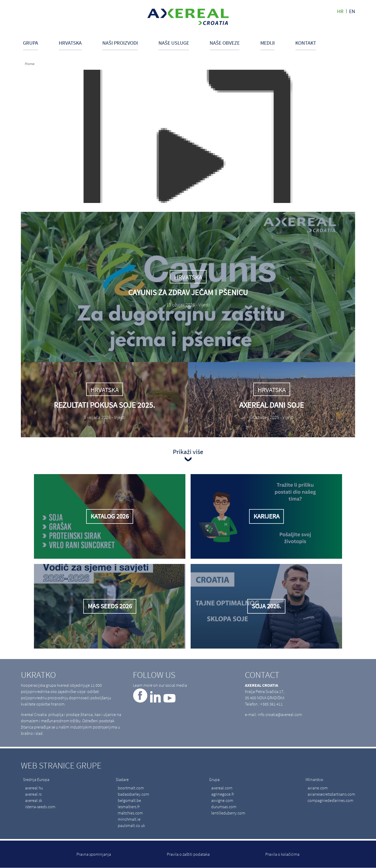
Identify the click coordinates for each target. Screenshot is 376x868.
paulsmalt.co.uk (131, 825)
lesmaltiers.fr (129, 807)
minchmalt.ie (129, 819)
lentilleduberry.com (228, 813)
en (352, 11)
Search (353, 45)
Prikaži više (188, 452)
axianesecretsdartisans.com (331, 794)
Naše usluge (174, 43)
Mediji (268, 43)
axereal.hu (34, 788)
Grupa (31, 43)
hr (340, 11)
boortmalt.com (131, 788)
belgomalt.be (129, 800)
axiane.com (318, 788)
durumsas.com (224, 807)
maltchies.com (130, 813)
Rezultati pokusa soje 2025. (104, 405)
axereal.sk (34, 800)
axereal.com (222, 788)
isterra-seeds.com (40, 807)
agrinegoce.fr (223, 794)
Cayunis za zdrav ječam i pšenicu (188, 292)
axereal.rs (33, 794)
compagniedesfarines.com (330, 800)
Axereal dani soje (272, 405)
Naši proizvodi (120, 43)
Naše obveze (225, 43)
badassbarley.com (133, 794)
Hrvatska (70, 43)
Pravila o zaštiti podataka (188, 854)
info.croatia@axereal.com (280, 714)
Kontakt (306, 43)
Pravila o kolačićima (282, 854)
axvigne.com (222, 800)
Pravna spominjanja (94, 854)
